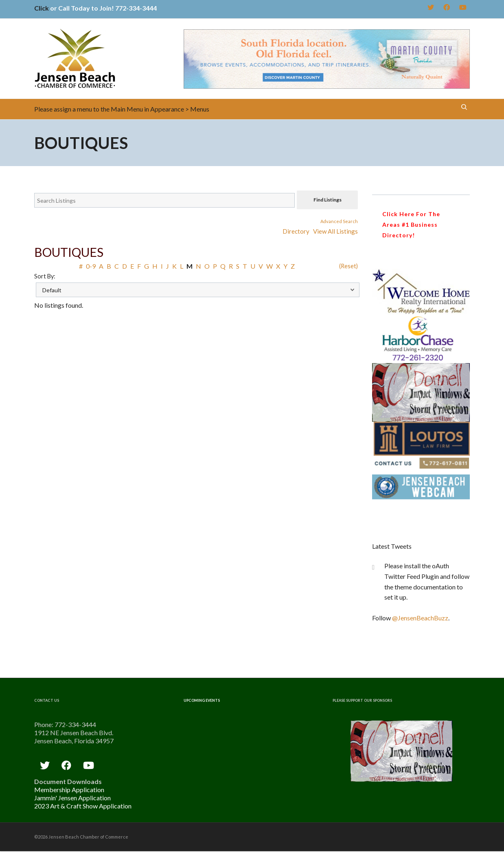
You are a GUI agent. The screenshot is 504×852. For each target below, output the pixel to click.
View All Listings (335, 231)
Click (42, 8)
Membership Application (69, 790)
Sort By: (45, 276)
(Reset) (348, 266)
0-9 (91, 266)
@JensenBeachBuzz (420, 618)
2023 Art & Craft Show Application (83, 806)
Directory (296, 231)
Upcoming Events (202, 700)
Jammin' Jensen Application (72, 798)
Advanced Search (339, 221)
